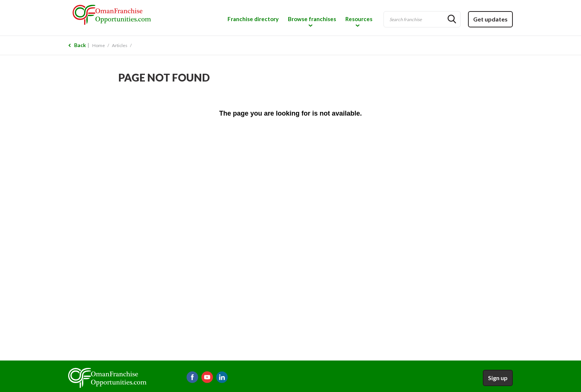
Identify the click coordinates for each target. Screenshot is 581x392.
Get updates (490, 19)
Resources (359, 19)
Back (80, 45)
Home (99, 45)
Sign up (498, 378)
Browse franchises (312, 19)
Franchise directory (253, 19)
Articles (120, 45)
